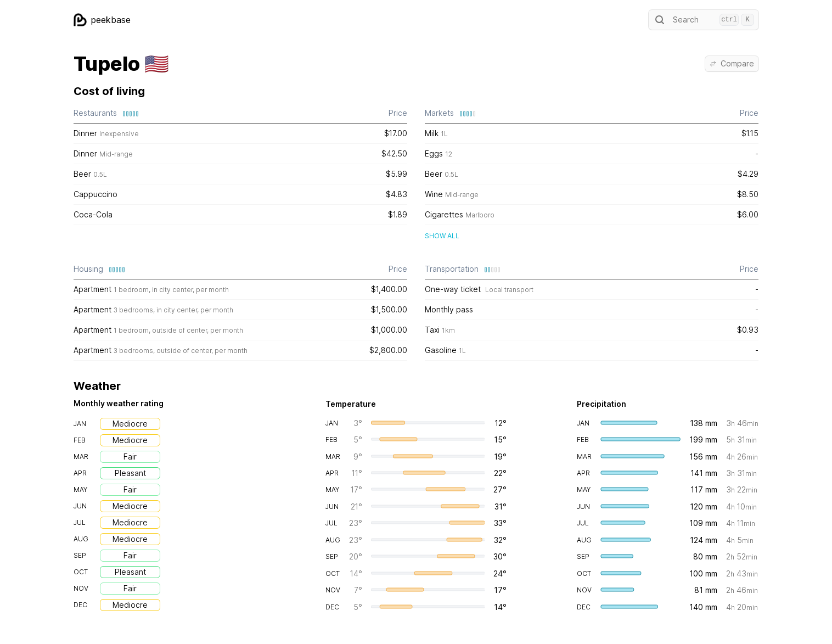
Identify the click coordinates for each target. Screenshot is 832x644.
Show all (442, 236)
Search (704, 20)
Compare (732, 63)
